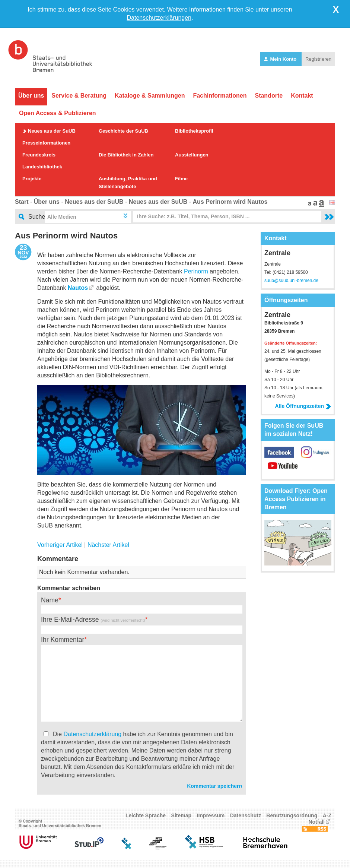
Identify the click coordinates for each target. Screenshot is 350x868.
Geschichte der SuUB (123, 131)
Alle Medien (62, 217)
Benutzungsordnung (292, 815)
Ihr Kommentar (63, 640)
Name (50, 600)
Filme (181, 179)
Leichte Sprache (146, 815)
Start (22, 202)
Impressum (211, 815)
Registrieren (318, 59)
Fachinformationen (220, 96)
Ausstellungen (192, 155)
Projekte (32, 179)
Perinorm (196, 271)
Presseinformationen (46, 143)
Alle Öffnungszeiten (303, 406)
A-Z (327, 815)
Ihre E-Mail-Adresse (93, 620)
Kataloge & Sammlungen (150, 96)
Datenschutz (246, 815)
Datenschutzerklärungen (159, 18)
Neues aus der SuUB (52, 131)
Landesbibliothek (42, 167)
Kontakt (302, 96)
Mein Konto (281, 59)
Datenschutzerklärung (92, 734)
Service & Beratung (79, 96)
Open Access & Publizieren (58, 113)
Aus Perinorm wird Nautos (230, 202)
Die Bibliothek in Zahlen (126, 155)
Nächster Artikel (108, 545)
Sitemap (181, 815)
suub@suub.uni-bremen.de (291, 281)
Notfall (316, 822)
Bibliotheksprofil (194, 131)
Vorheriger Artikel (60, 545)
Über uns (31, 96)
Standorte (269, 96)
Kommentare (58, 559)
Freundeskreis (39, 155)
